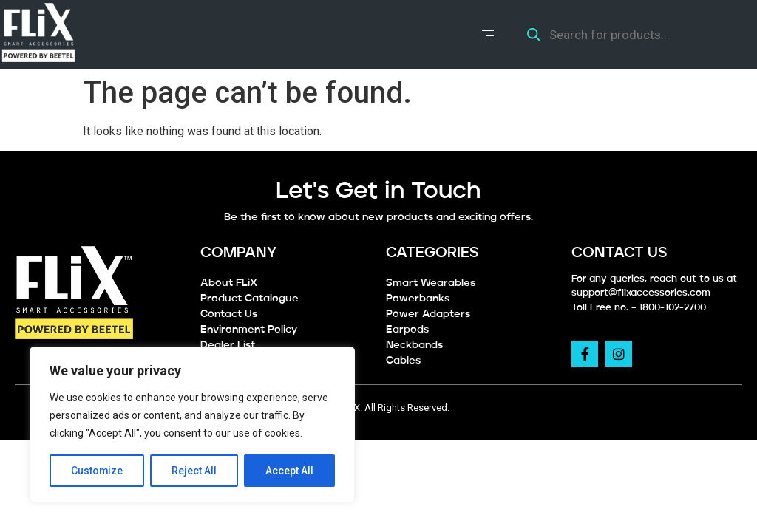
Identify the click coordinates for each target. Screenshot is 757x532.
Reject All (195, 471)
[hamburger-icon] (488, 35)
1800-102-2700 (672, 308)
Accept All (289, 471)
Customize (97, 471)
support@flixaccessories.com (641, 293)
